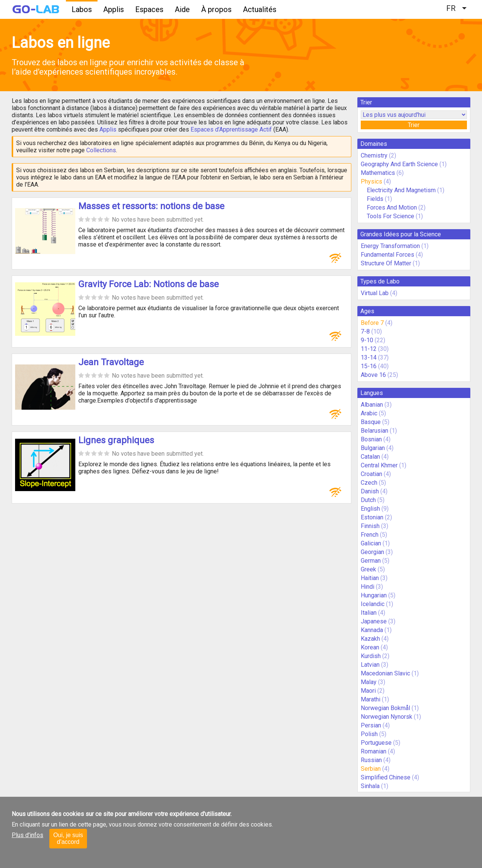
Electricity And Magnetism (401, 190)
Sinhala (370, 786)
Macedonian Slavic (385, 673)
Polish (369, 734)
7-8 (365, 331)
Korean (370, 647)
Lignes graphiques (116, 440)
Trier (414, 125)
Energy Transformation (390, 246)
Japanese (374, 621)
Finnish (370, 526)
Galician (371, 543)
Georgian (372, 552)
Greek (368, 569)
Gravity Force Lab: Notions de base (149, 284)
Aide (182, 9)
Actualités (260, 9)
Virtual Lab (375, 293)
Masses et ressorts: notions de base (151, 206)
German (371, 561)
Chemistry (374, 155)
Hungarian (374, 595)
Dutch (368, 500)
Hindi (368, 587)
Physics (371, 181)
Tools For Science (390, 216)
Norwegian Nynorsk (387, 717)
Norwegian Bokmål (385, 708)
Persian (371, 725)
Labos (82, 9)
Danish (370, 491)
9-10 (367, 340)
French (370, 535)
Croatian (371, 474)
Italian (369, 613)
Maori (368, 691)
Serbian (371, 769)
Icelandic (373, 604)
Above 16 (373, 375)
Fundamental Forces (387, 255)
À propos (216, 9)
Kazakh (370, 639)
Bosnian (371, 439)
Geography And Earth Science (399, 164)
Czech (369, 483)
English (370, 509)
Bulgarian (373, 448)
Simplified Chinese (386, 777)
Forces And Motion (392, 207)
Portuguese (376, 743)
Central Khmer (379, 465)
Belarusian (374, 431)
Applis (114, 9)
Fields (375, 199)
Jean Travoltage (111, 362)
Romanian (374, 751)
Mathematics (378, 173)
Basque (371, 422)
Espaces (149, 9)
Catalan (370, 457)
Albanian (372, 405)
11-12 (369, 349)
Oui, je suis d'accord (68, 838)
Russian (371, 760)
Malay (369, 682)
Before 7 (372, 323)
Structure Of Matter (386, 263)
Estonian (372, 517)
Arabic (369, 413)
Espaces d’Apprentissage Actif (231, 129)
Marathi (371, 699)
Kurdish (371, 656)
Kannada (372, 630)
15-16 (369, 366)
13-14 (369, 357)
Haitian (370, 578)
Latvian (370, 665)
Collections (101, 150)
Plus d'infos (27, 835)
